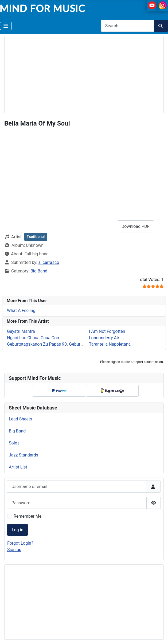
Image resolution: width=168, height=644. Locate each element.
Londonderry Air (104, 338)
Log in (17, 530)
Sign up (14, 550)
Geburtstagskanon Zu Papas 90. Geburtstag (49, 344)
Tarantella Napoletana (110, 344)
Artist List (18, 467)
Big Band (39, 271)
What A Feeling (21, 311)
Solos (14, 443)
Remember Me (28, 516)
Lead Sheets (21, 419)
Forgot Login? (20, 543)
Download (136, 226)
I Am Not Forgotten (107, 331)
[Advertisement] (86, 74)
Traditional (36, 237)
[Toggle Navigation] (6, 26)
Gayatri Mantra (21, 331)
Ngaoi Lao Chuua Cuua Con (33, 338)
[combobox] (127, 26)
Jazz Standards (24, 455)
